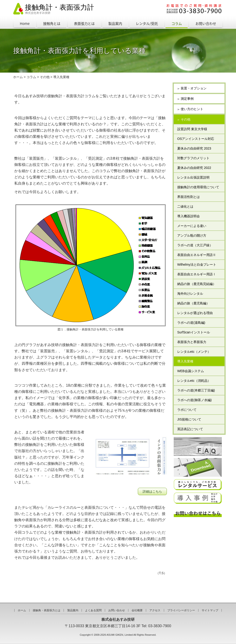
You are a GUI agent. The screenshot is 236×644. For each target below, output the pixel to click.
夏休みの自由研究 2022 (194, 168)
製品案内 (115, 24)
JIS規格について (189, 419)
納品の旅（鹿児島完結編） (197, 284)
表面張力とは (84, 24)
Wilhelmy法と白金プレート (197, 265)
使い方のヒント (192, 109)
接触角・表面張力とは (47, 610)
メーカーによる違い (192, 226)
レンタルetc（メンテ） (194, 352)
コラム (177, 24)
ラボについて (187, 410)
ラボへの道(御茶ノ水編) (194, 400)
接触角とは (52, 24)
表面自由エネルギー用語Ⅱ (197, 255)
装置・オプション (194, 88)
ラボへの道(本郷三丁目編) (196, 390)
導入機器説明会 (189, 216)
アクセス (155, 610)
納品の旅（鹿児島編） (193, 303)
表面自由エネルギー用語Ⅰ (197, 274)
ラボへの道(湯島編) (191, 323)
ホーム (18, 77)
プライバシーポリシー (181, 610)
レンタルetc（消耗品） (194, 381)
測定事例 (187, 99)
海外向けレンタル (190, 294)
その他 (45, 77)
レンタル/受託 (147, 24)
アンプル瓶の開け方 (192, 235)
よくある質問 (93, 610)
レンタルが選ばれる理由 (195, 313)
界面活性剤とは (189, 197)
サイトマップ (210, 610)
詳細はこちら (152, 491)
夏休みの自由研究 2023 (194, 148)
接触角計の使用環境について (200, 187)
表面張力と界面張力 (192, 342)
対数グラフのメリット (193, 158)
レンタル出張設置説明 (193, 177)
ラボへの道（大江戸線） (195, 245)
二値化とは (185, 206)
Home (25, 24)
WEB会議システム (191, 371)
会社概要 (137, 610)
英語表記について (190, 429)
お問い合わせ (206, 24)
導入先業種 (61, 77)
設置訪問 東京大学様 (192, 129)
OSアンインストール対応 (196, 139)
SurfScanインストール (194, 332)
